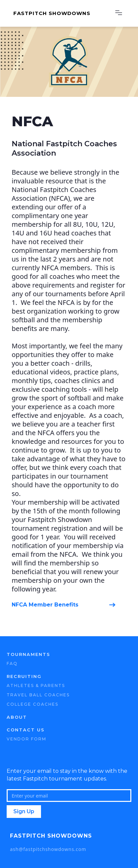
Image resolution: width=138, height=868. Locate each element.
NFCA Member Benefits (45, 605)
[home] (60, 13)
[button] (119, 13)
